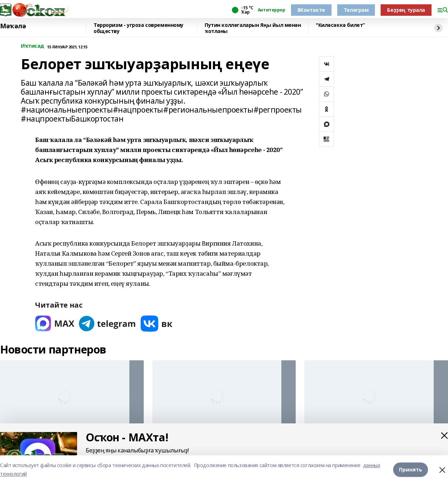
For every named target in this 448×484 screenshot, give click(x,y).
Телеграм (356, 10)
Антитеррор (271, 10)
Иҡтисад (32, 46)
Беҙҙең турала (406, 10)
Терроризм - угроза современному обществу (139, 28)
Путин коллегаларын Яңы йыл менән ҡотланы (253, 28)
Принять (411, 469)
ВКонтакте (311, 10)
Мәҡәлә (13, 26)
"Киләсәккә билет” (340, 25)
